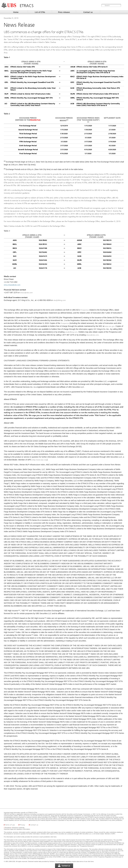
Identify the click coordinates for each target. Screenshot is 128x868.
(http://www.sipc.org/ (39, 460)
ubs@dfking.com (59, 300)
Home (16, 12)
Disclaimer (8, 828)
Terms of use (10, 825)
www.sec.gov (109, 326)
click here (53, 837)
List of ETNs (40, 12)
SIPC (114, 834)
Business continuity (18, 828)
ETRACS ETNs (32, 813)
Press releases (64, 12)
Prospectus (35, 120)
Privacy (22, 825)
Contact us (88, 12)
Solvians (52, 861)
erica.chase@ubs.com (12, 285)
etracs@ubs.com (26, 293)
